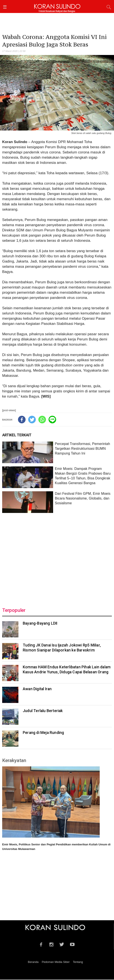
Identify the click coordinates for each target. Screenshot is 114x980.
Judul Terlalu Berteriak (43, 711)
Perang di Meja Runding (43, 733)
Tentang (78, 962)
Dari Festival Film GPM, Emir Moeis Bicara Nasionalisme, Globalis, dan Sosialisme (83, 498)
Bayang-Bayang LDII (40, 623)
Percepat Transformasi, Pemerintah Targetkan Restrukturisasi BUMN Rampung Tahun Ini (82, 449)
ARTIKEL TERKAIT (17, 435)
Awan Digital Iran (37, 689)
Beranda (33, 962)
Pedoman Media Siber (56, 962)
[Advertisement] (57, 558)
